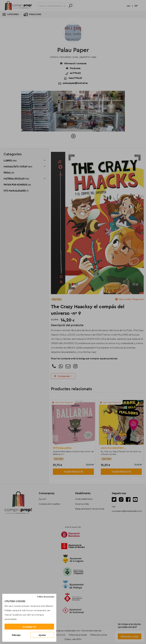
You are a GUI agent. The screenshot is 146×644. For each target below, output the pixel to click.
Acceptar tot (29, 627)
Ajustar (42, 635)
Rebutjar (16, 635)
